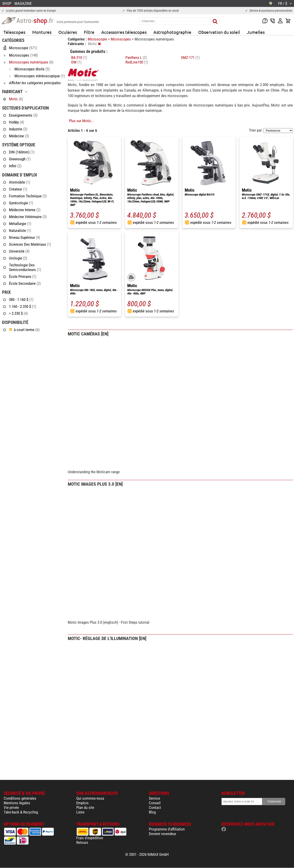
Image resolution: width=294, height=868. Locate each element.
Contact (155, 807)
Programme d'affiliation (167, 829)
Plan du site (85, 807)
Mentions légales (17, 803)
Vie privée (11, 807)
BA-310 (79, 58)
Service (154, 798)
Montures (42, 32)
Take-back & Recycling (21, 812)
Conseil (155, 803)
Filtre (89, 32)
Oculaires (68, 32)
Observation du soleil (219, 32)
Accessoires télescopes (124, 32)
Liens (80, 812)
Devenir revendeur (163, 834)
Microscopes (121, 39)
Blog (152, 812)
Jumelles (256, 32)
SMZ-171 (190, 58)
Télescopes (14, 32)
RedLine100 (137, 62)
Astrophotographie (172, 32)
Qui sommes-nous (90, 798)
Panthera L (136, 58)
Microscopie (98, 39)
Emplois (82, 803)
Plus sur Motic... (81, 121)
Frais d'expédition (90, 838)
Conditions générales (20, 798)
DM (76, 62)
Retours (82, 842)
